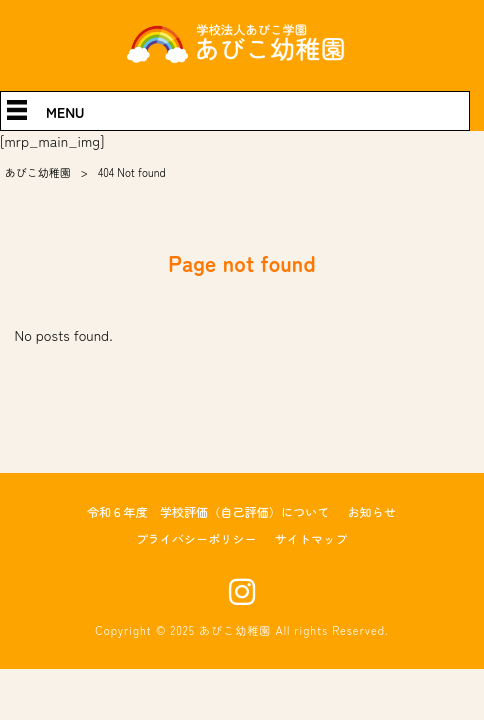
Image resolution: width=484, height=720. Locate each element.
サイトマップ (311, 538)
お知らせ (371, 511)
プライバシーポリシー (195, 538)
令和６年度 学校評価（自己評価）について (208, 511)
